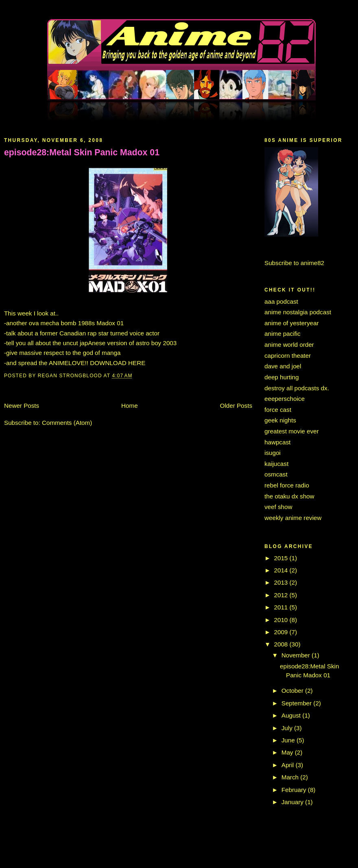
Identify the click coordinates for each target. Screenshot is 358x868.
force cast (278, 410)
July (288, 728)
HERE (137, 363)
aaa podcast (281, 301)
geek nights (280, 420)
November (297, 655)
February (295, 790)
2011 (282, 607)
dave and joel (283, 366)
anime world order (289, 345)
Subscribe (278, 263)
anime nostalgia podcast (298, 312)
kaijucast (276, 464)
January (293, 802)
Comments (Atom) (67, 423)
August (292, 715)
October (293, 691)
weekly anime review (293, 518)
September (298, 703)
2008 (282, 644)
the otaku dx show (289, 496)
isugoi (273, 453)
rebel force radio (287, 485)
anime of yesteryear (292, 323)
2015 (282, 558)
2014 (282, 570)
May (288, 752)
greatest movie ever (292, 431)
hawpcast (277, 442)
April (289, 765)
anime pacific (283, 334)
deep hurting (282, 377)
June (289, 740)
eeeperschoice (285, 399)
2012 (282, 595)
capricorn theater (288, 356)
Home (130, 406)
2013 (282, 582)
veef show (278, 507)
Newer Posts (22, 406)
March (291, 777)
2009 (282, 632)
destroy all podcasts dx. (297, 388)
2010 (282, 620)
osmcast (276, 474)
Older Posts (236, 406)
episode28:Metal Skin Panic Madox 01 (82, 152)
